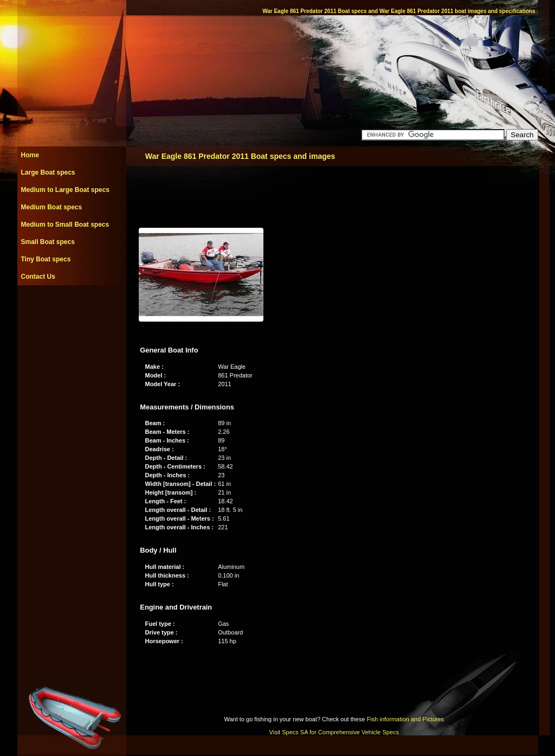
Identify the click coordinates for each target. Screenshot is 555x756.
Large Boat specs (48, 172)
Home (30, 155)
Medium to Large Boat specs (65, 190)
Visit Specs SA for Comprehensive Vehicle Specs (334, 732)
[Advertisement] (72, 310)
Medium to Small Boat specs (65, 225)
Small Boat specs (48, 242)
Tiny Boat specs (46, 259)
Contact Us (38, 277)
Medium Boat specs (52, 207)
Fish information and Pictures (405, 719)
